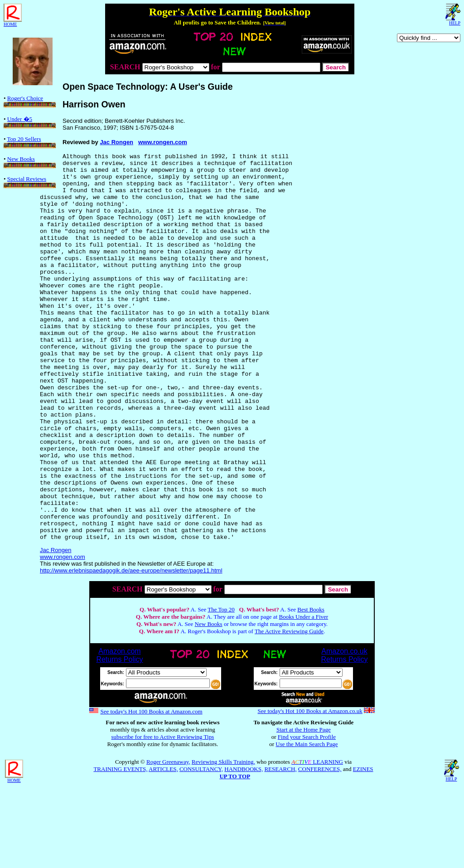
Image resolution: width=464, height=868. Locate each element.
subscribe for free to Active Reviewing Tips (163, 814)
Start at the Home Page (304, 807)
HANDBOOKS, (244, 846)
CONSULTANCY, (201, 846)
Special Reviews (30, 182)
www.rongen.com (163, 142)
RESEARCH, (280, 846)
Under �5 (30, 122)
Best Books (311, 687)
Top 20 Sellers (30, 142)
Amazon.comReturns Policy (119, 733)
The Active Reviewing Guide (289, 709)
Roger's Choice (30, 101)
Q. (143, 687)
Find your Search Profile (307, 814)
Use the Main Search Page (307, 822)
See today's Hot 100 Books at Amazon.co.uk (310, 788)
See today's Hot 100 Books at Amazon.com (151, 789)
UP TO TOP (235, 854)
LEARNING (317, 839)
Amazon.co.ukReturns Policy (344, 733)
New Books (30, 162)
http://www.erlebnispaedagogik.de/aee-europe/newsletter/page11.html (131, 648)
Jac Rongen (116, 142)
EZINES (363, 846)
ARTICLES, (163, 846)
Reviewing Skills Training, (223, 839)
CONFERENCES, (320, 846)
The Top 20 (221, 687)
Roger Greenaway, (168, 839)
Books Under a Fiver (304, 694)
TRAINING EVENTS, (120, 846)
